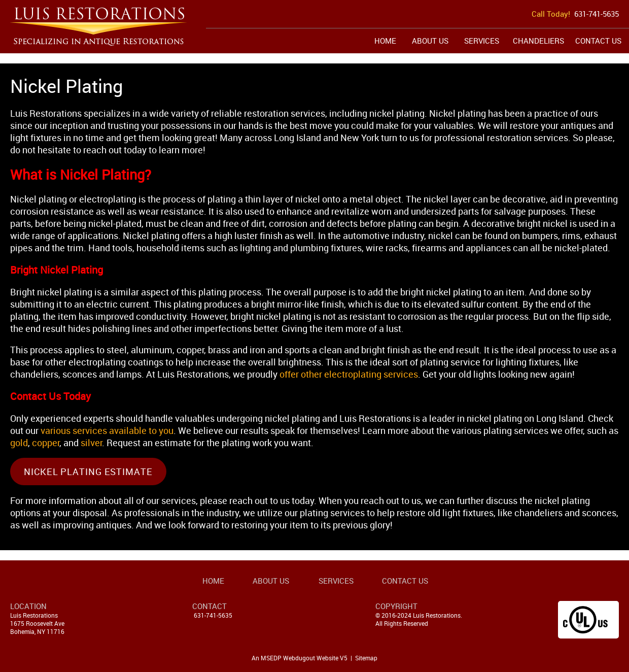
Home (385, 41)
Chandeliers (538, 41)
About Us (430, 41)
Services (482, 41)
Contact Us (598, 41)
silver (91, 443)
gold (19, 443)
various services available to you (107, 430)
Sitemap (366, 658)
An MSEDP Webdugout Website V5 (300, 658)
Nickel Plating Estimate (88, 472)
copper (46, 443)
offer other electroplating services (349, 374)
